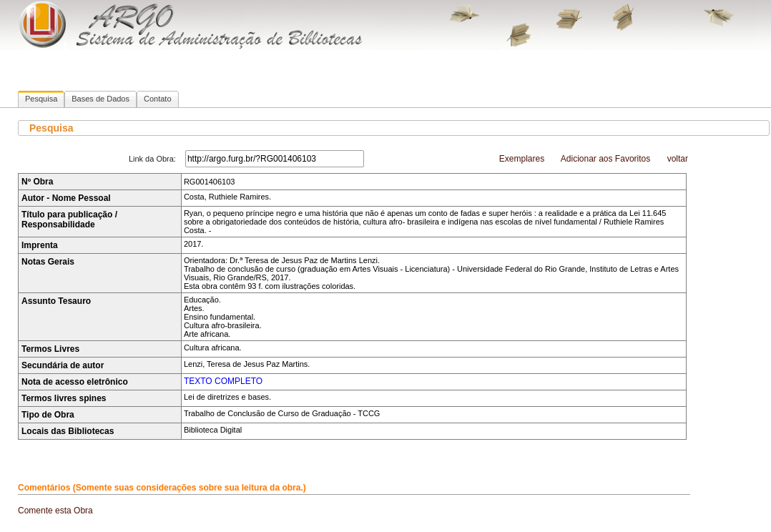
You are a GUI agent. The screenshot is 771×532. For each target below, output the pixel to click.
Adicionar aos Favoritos (605, 159)
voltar (678, 159)
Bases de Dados (100, 99)
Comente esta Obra (55, 511)
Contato (158, 99)
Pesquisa (41, 99)
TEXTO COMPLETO (223, 381)
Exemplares (522, 159)
